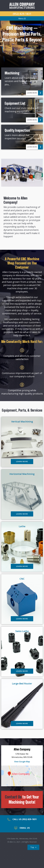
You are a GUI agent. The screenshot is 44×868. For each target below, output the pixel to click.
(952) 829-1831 (22, 14)
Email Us (22, 828)
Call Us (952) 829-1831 (22, 819)
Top (34, 847)
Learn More (35, 93)
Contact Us (13, 797)
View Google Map (22, 762)
